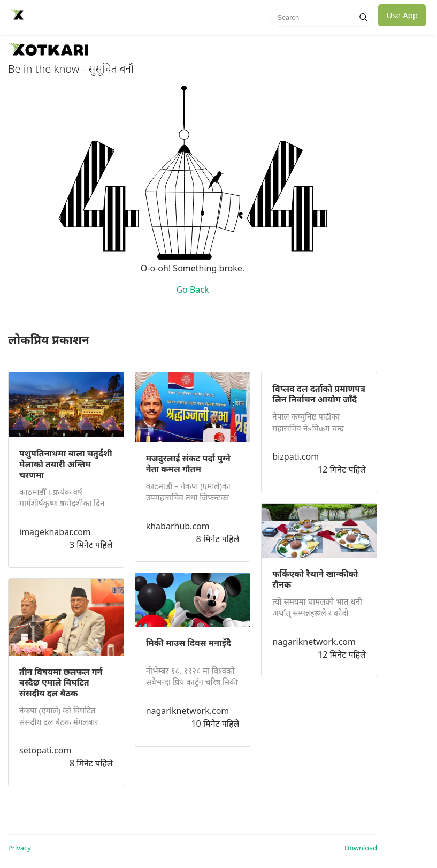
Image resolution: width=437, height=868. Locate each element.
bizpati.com (296, 456)
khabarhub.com (178, 526)
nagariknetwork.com (188, 711)
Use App (402, 15)
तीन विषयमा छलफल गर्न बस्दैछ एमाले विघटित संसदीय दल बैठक (61, 682)
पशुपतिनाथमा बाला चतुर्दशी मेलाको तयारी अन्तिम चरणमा (66, 464)
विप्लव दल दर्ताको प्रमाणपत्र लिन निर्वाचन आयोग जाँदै (319, 394)
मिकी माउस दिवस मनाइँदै (189, 643)
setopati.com (45, 750)
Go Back (192, 290)
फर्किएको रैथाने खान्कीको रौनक (315, 579)
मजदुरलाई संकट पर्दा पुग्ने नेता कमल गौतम (188, 463)
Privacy (20, 848)
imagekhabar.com (55, 532)
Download (361, 848)
